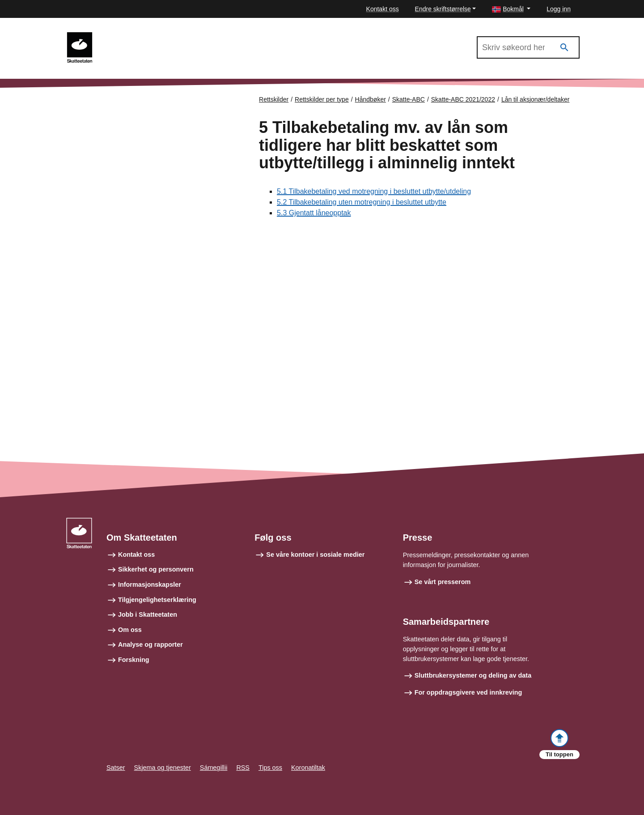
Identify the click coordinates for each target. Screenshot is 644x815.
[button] (511, 9)
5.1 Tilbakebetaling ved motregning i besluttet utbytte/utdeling (374, 191)
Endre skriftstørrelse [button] (443, 9)
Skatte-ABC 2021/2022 (140, 36)
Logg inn (559, 9)
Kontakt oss (383, 9)
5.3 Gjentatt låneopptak (314, 213)
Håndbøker (371, 99)
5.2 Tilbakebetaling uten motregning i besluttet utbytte (362, 202)
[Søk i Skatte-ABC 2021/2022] (528, 47)
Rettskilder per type (322, 99)
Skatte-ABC (409, 99)
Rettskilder (274, 99)
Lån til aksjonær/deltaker (536, 99)
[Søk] (564, 48)
